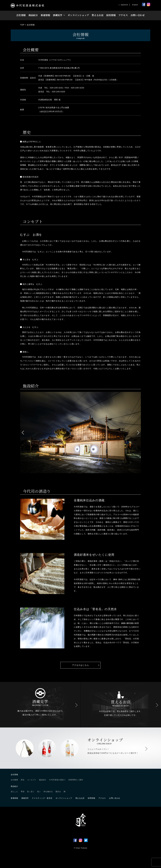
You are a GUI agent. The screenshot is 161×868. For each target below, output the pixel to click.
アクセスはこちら (80, 665)
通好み (58, 792)
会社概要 (14, 780)
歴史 (23, 780)
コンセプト (32, 780)
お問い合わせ (138, 15)
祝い (39, 792)
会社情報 (21, 15)
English (135, 5)
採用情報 (111, 15)
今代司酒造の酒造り (57, 780)
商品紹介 (33, 15)
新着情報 (45, 15)
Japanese (124, 5)
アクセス (123, 15)
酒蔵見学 (58, 15)
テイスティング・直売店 (42, 798)
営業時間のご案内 (76, 780)
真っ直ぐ (31, 792)
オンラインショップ (78, 15)
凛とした (14, 792)
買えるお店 (98, 15)
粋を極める (48, 792)
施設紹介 (43, 780)
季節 (23, 792)
